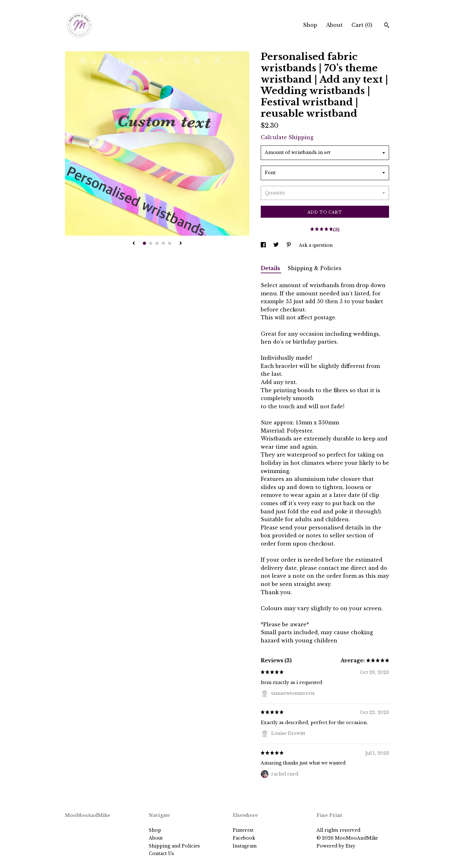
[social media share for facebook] (264, 245)
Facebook (244, 838)
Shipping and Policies (174, 846)
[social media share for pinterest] (289, 245)
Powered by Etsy (336, 846)
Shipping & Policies (314, 268)
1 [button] (144, 243)
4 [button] (163, 243)
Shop (310, 25)
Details (271, 268)
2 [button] (151, 243)
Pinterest (243, 830)
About (334, 25)
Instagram (245, 846)
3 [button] (157, 243)
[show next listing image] (181, 244)
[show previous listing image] (134, 244)
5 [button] (170, 243)
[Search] (387, 26)
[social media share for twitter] (277, 245)
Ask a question (316, 245)
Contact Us (161, 853)
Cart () (362, 25)
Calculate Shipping (287, 137)
